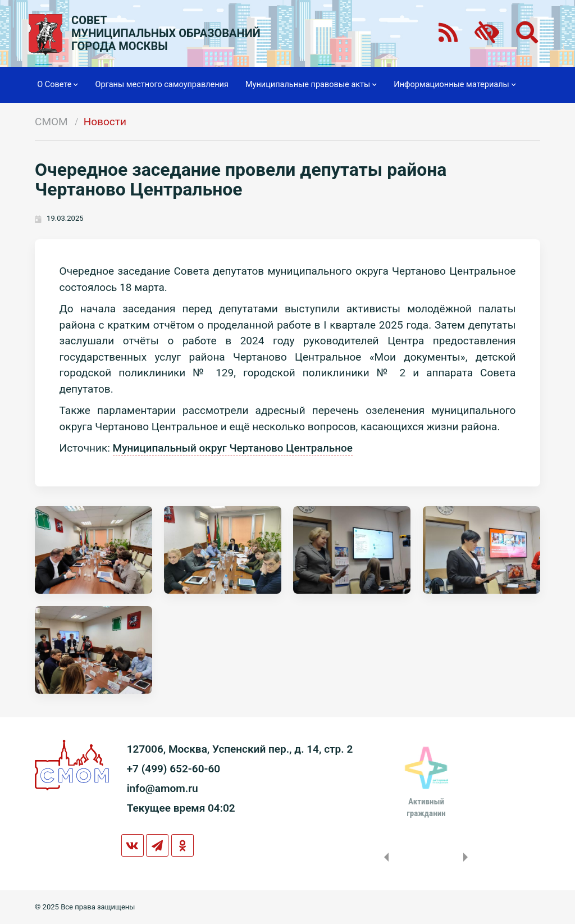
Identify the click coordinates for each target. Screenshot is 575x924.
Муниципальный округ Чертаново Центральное (233, 448)
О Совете (58, 85)
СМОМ (51, 122)
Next (468, 857)
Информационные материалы (455, 85)
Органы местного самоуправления (161, 85)
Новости (105, 122)
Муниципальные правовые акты (311, 85)
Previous (384, 857)
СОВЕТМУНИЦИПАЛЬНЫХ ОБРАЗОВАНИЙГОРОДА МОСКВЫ (166, 33)
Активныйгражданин (426, 807)
